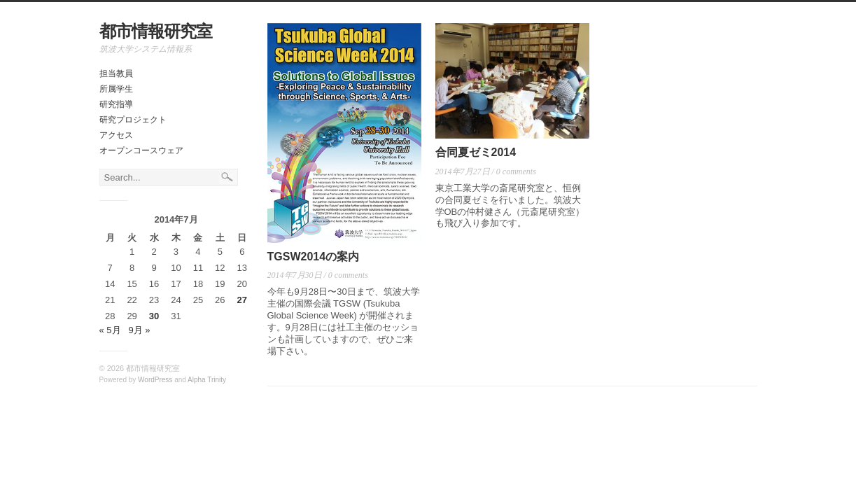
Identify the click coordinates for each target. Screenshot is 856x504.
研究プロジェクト (133, 120)
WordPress (155, 380)
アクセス (116, 135)
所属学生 (116, 89)
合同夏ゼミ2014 (476, 152)
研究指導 (116, 104)
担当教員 (116, 73)
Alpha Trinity (207, 380)
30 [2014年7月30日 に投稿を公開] (154, 316)
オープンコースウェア (141, 150)
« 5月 (110, 330)
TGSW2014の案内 (314, 257)
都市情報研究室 (156, 31)
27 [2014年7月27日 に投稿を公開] (242, 300)
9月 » (139, 330)
